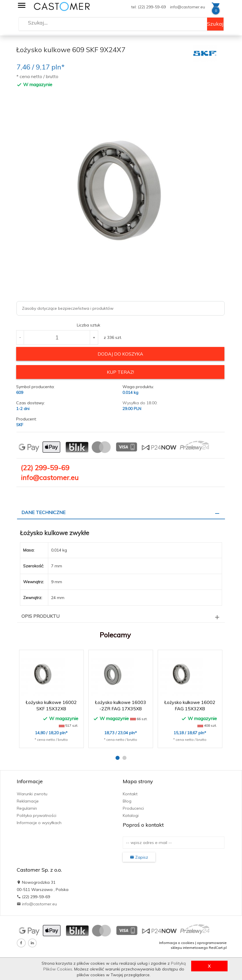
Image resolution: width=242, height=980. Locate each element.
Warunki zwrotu (32, 794)
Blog (127, 801)
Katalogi (131, 815)
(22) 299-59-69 (45, 467)
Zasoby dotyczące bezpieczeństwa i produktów (68, 308)
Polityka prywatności (37, 815)
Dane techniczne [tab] (43, 512)
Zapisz (139, 857)
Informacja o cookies (177, 942)
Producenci (133, 808)
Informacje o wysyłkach (39, 822)
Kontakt (130, 794)
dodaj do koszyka (120, 354)
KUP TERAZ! (120, 372)
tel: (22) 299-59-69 (148, 7)
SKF (20, 424)
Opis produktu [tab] (40, 616)
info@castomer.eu (188, 7)
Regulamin (27, 808)
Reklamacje (28, 801)
